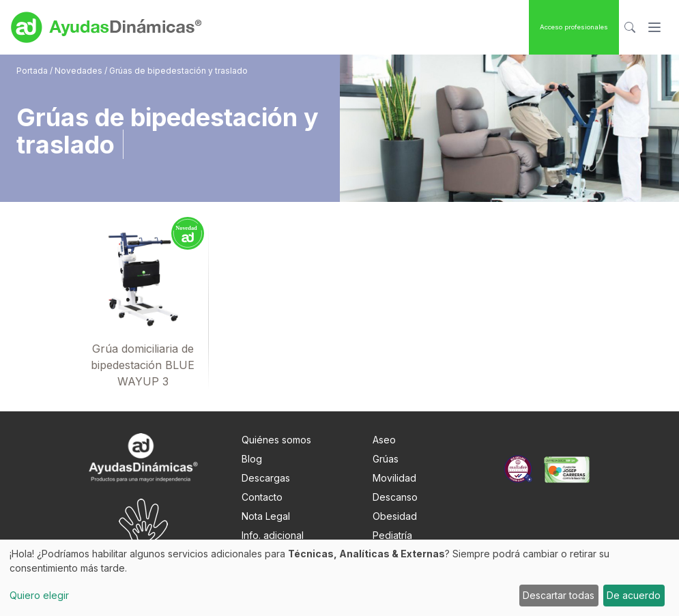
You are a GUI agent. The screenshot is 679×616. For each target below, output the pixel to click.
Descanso (395, 497)
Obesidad (395, 516)
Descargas (266, 478)
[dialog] (339, 578)
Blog (252, 459)
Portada (33, 71)
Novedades (78, 71)
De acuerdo (634, 595)
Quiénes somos (276, 440)
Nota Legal (266, 516)
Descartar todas (559, 595)
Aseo (384, 440)
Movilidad (394, 478)
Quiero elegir (39, 595)
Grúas (386, 459)
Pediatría (392, 535)
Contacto (262, 497)
